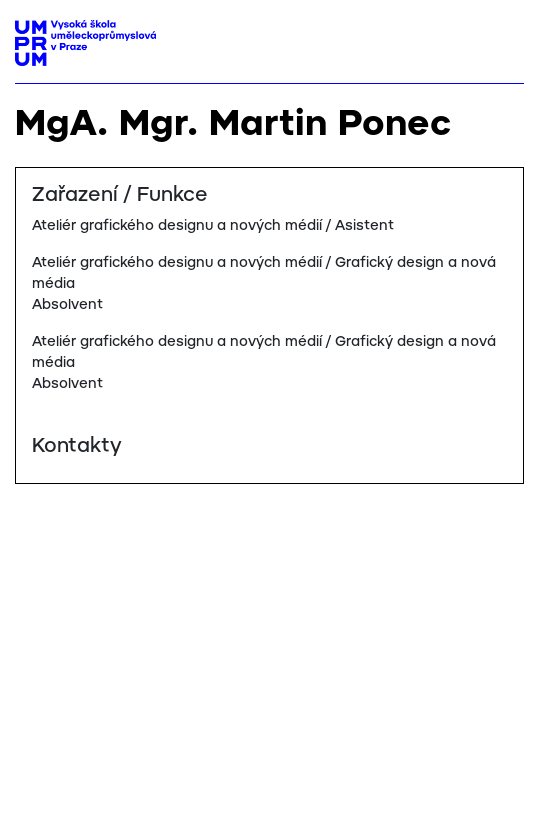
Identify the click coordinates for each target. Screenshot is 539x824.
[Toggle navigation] (501, 37)
